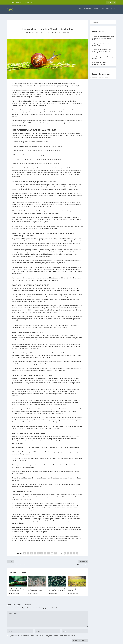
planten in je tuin (24, 166)
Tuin (79, 10)
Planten (87, 10)
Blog (113, 10)
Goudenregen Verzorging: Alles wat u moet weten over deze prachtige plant (103, 37)
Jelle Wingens (40, 31)
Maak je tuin (17, 192)
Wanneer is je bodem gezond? (26, 2)
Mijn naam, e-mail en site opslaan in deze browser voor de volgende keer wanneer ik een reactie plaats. (42, 634)
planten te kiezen (29, 136)
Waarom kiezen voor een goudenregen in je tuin (99, 62)
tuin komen (50, 237)
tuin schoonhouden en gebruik (43, 121)
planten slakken (52, 266)
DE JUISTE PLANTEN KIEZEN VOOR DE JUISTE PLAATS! (37, 588)
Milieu (96, 10)
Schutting (105, 10)
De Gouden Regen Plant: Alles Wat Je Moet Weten (102, 56)
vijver (22, 493)
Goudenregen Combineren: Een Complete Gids (101, 43)
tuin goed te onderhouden (53, 317)
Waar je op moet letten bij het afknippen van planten (57, 588)
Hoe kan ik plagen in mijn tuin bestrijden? (17, 588)
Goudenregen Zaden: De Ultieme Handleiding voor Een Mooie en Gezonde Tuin (101, 50)
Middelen (15, 377)
